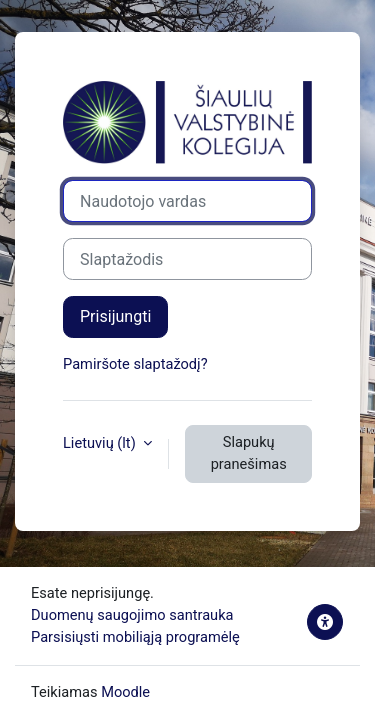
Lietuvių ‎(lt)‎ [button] (101, 443)
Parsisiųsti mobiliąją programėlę (135, 637)
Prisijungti (115, 316)
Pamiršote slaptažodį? (135, 364)
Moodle (125, 692)
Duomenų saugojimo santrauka (132, 615)
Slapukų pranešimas (249, 453)
